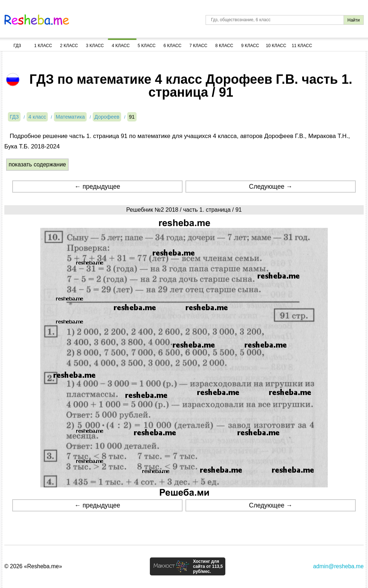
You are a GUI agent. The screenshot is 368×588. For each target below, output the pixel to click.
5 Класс (147, 46)
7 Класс (198, 46)
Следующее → (271, 187)
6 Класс (172, 46)
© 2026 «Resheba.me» (33, 566)
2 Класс (69, 46)
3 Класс (95, 46)
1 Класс (43, 46)
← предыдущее (97, 187)
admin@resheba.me (338, 566)
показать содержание (37, 164)
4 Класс (121, 46)
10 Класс (276, 46)
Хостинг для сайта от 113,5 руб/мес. (208, 566)
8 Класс (224, 46)
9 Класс (250, 46)
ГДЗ (17, 46)
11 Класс (302, 46)
